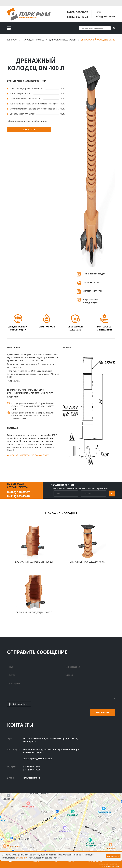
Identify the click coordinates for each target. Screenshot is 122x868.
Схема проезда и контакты (37, 759)
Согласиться (113, 856)
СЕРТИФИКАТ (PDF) (93, 291)
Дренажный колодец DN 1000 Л (34, 612)
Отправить (103, 712)
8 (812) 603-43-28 (78, 17)
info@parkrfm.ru (105, 17)
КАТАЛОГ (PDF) (91, 282)
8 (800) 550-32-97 (78, 12)
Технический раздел (94, 274)
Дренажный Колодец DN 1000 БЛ (34, 562)
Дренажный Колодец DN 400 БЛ (88, 562)
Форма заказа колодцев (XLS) (91, 301)
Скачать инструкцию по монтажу (29, 455)
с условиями (22, 858)
